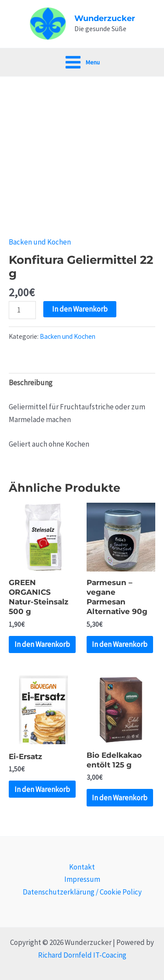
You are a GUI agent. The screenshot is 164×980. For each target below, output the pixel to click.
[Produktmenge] (22, 310)
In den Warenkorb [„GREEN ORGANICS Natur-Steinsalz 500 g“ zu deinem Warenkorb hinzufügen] (42, 644)
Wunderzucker (105, 18)
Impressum (82, 879)
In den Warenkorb (80, 309)
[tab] (82, 383)
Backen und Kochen (40, 242)
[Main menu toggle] (82, 62)
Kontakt (82, 867)
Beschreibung (31, 383)
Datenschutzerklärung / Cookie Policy (82, 892)
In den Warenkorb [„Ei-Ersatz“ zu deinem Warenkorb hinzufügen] (42, 789)
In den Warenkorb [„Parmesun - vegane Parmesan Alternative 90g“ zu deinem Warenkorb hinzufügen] (120, 644)
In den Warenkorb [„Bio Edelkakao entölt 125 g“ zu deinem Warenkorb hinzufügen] (120, 798)
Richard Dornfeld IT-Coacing (82, 955)
